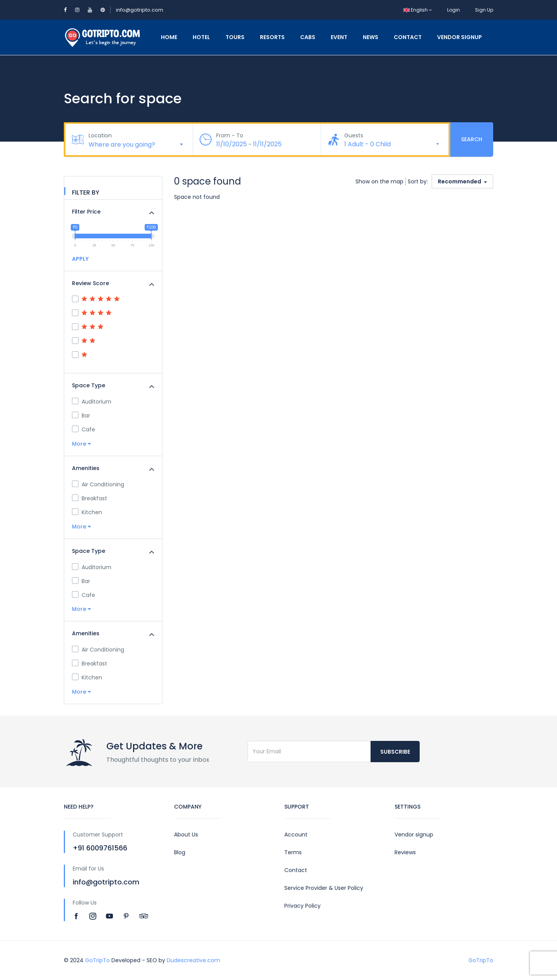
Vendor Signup (460, 37)
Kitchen (87, 512)
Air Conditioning (98, 484)
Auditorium (92, 402)
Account (296, 835)
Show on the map (379, 181)
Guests (354, 135)
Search (472, 139)
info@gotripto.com (140, 10)
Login (454, 10)
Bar (81, 416)
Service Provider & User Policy (324, 888)
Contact (408, 37)
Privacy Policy (302, 906)
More (81, 444)
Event (339, 37)
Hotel (201, 37)
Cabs (308, 37)
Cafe (84, 429)
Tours (235, 37)
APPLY (80, 259)
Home (169, 37)
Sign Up (484, 10)
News (371, 37)
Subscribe (395, 752)
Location (100, 135)
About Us (186, 835)
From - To (230, 135)
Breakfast (90, 498)
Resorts (272, 37)
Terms (293, 852)
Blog (180, 852)
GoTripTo (97, 960)
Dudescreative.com (193, 960)
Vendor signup (414, 835)
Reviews (405, 852)
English (418, 10)
